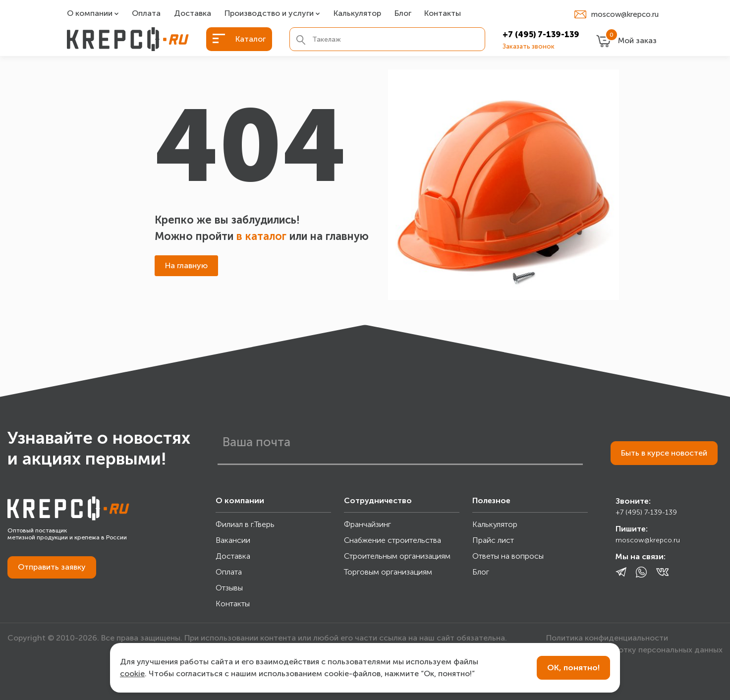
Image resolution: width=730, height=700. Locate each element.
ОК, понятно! (573, 668)
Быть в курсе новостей (664, 453)
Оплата (146, 14)
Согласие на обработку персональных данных (634, 650)
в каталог (261, 236)
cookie (132, 673)
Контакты (443, 14)
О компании (90, 14)
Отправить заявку (52, 567)
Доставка (193, 14)
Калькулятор (357, 14)
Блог (403, 14)
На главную (186, 265)
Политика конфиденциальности (607, 638)
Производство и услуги (269, 14)
